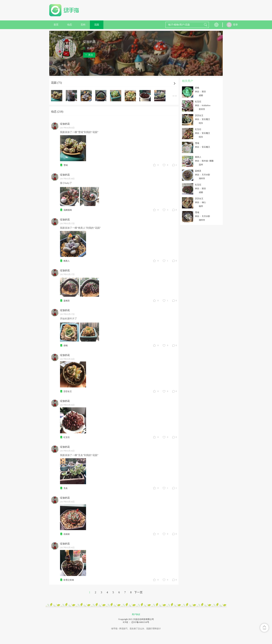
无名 (66, 488)
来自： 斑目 (200, 92)
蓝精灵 (67, 301)
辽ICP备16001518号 (140, 622)
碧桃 (66, 346)
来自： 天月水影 (203, 175)
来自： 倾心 (200, 202)
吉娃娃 (67, 534)
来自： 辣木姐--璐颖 (204, 161)
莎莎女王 (68, 391)
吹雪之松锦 (69, 580)
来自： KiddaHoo (203, 105)
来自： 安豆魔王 (203, 119)
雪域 (66, 165)
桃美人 (67, 261)
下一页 (138, 592)
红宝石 (67, 437)
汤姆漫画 (68, 210)
